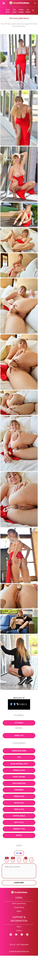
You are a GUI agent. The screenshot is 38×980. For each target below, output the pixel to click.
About (19, 927)
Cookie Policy (19, 907)
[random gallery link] (32, 10)
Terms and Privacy (19, 903)
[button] (25, 860)
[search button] (35, 3)
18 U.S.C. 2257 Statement (19, 945)
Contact (19, 931)
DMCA (19, 911)
